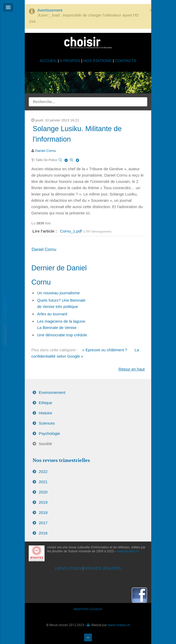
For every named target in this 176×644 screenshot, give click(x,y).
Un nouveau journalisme (58, 293)
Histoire (45, 413)
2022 (43, 472)
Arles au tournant (52, 314)
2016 (43, 533)
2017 (43, 523)
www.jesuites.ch (128, 551)
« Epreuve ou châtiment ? (105, 350)
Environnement (52, 392)
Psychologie (49, 433)
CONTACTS (126, 61)
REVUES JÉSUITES (103, 568)
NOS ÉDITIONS (97, 61)
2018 (43, 512)
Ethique (45, 403)
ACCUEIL (49, 61)
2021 (43, 482)
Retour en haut (132, 369)
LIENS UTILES (68, 568)
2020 (43, 492)
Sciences (47, 423)
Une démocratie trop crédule (62, 335)
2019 (43, 502)
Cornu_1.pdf (72, 231)
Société (45, 444)
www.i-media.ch (119, 625)
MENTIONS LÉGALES (88, 609)
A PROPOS (70, 61)
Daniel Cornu (46, 151)
